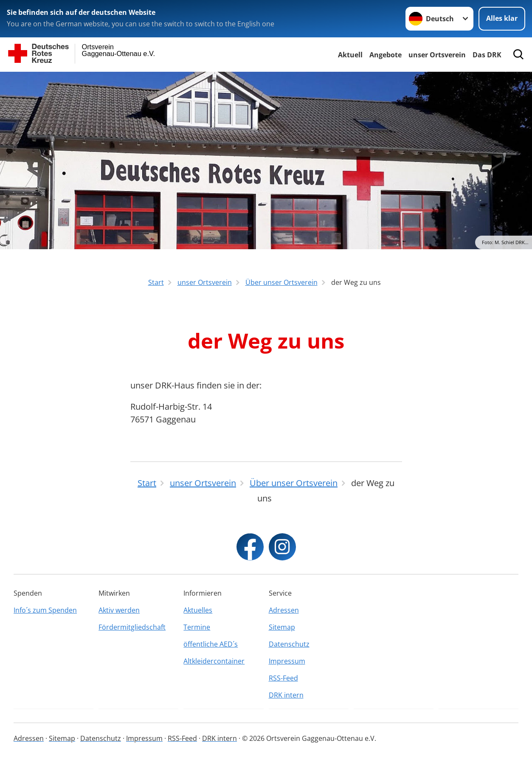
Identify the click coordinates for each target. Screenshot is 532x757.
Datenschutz (289, 644)
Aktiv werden (119, 610)
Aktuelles (198, 610)
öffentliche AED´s (211, 644)
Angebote (386, 55)
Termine (197, 627)
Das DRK (487, 55)
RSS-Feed (283, 678)
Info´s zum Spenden (45, 610)
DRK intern (286, 695)
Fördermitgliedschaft (132, 627)
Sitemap (282, 627)
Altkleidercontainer (214, 661)
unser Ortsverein (437, 55)
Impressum (287, 661)
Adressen (284, 610)
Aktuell (350, 55)
